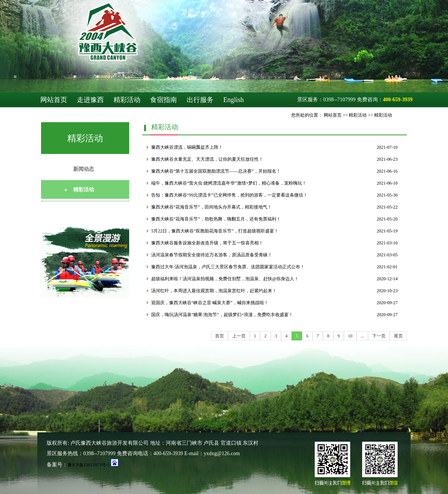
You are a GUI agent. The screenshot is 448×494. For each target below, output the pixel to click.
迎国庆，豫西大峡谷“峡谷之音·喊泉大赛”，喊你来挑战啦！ (210, 303)
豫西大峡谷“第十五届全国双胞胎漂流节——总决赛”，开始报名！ (216, 171)
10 (350, 336)
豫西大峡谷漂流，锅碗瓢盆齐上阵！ (187, 147)
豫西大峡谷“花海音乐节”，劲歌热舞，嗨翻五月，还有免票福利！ (216, 219)
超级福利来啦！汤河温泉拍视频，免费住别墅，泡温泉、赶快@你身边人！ (225, 279)
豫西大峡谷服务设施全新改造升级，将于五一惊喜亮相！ (207, 243)
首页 (220, 336)
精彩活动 (127, 100)
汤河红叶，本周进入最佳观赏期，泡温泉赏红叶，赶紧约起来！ (214, 291)
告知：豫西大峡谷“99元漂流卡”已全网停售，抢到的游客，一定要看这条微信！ (229, 195)
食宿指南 (164, 100)
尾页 (398, 336)
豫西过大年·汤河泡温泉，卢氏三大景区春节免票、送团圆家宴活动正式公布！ (228, 267)
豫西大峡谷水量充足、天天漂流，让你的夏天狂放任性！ (207, 159)
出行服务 (200, 100)
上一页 (239, 336)
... (362, 336)
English (234, 100)
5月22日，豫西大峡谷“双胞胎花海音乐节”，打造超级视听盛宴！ (215, 231)
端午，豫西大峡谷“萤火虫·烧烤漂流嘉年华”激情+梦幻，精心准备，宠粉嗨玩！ (229, 183)
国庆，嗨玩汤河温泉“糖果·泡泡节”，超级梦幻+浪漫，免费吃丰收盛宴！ (222, 315)
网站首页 (54, 100)
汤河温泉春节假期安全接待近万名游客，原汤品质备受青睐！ (212, 255)
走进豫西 (90, 100)
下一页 (379, 336)
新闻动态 (84, 169)
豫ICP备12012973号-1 (89, 465)
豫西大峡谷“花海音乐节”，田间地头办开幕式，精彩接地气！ (211, 207)
